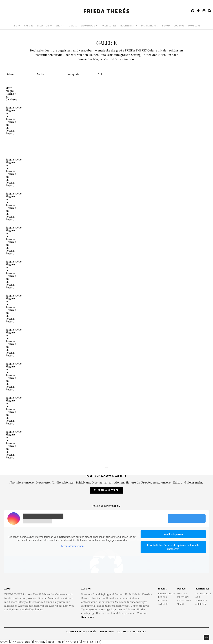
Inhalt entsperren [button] (173, 534)
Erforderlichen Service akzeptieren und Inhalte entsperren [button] (173, 547)
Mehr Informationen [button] (72, 546)
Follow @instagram (107, 506)
